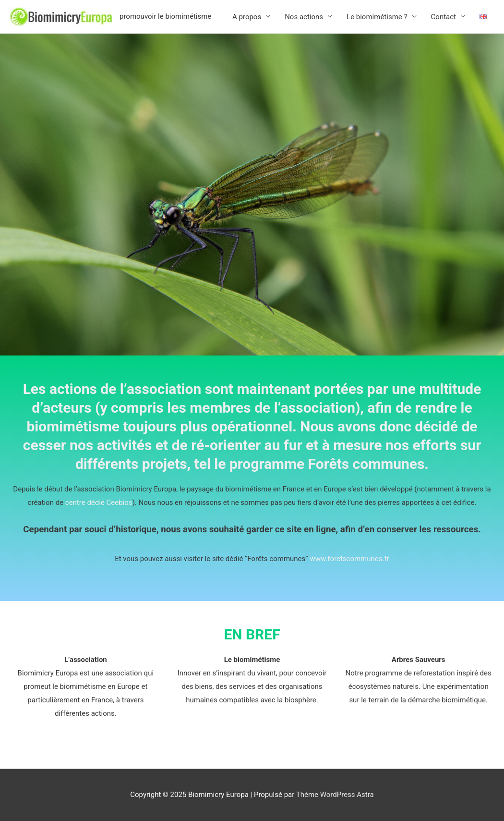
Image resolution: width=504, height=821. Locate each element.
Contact (444, 17)
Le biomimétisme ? (377, 17)
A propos (247, 17)
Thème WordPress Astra (335, 795)
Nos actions (304, 17)
